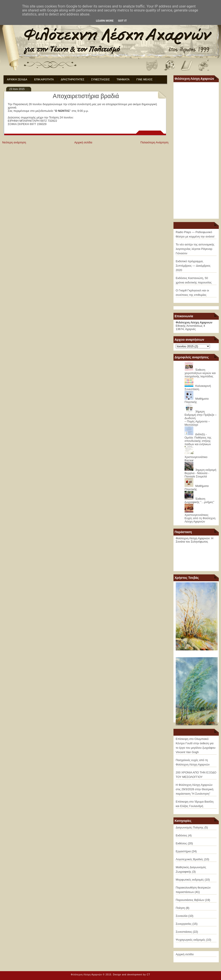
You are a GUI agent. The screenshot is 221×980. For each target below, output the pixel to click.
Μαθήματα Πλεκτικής (197, 400)
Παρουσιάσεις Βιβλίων (190, 900)
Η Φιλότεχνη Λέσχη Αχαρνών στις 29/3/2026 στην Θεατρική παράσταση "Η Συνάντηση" (194, 789)
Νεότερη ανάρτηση (14, 142)
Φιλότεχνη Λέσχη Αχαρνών (87, 975)
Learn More (105, 21)
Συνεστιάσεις (184, 932)
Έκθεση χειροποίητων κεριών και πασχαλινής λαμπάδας (200, 373)
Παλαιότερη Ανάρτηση (154, 142)
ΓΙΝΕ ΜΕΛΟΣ (144, 80)
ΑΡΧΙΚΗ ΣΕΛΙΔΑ (17, 80)
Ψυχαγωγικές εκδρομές (191, 940)
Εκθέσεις (181, 843)
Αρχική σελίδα (83, 142)
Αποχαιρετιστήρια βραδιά (86, 96)
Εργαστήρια (183, 851)
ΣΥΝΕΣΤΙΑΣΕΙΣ (100, 80)
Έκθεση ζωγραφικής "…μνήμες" (199, 500)
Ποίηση (180, 908)
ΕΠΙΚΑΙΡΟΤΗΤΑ (44, 80)
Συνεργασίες (184, 924)
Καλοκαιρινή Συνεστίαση (198, 387)
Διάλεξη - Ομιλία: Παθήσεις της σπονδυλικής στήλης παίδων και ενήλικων (198, 439)
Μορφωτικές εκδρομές (190, 880)
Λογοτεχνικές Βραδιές (190, 859)
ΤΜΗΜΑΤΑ (123, 80)
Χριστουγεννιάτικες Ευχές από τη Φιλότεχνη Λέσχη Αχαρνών (200, 518)
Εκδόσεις (181, 835)
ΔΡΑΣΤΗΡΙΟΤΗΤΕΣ (73, 80)
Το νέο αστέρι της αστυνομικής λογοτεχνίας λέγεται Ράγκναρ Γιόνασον (195, 249)
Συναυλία (182, 916)
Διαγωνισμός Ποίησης (190, 827)
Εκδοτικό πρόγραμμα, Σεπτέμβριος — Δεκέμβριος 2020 (193, 266)
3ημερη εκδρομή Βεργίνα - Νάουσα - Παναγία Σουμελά (200, 473)
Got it (122, 21)
